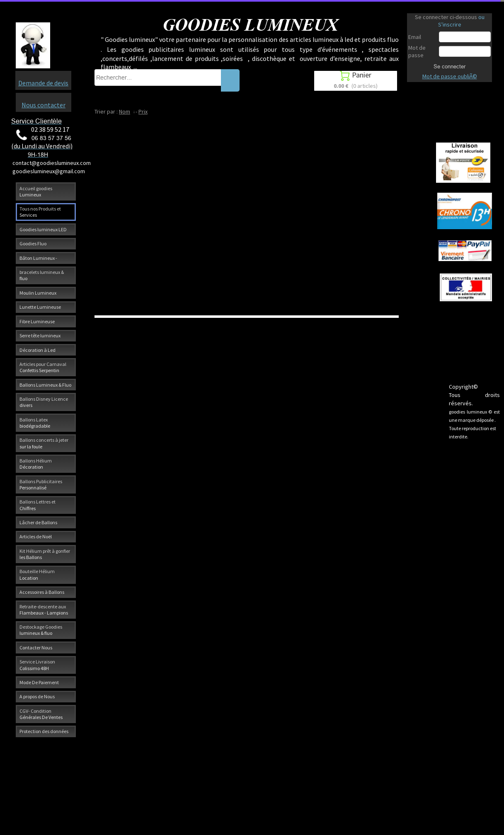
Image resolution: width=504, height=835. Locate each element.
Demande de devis (43, 83)
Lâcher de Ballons (38, 522)
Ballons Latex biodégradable (35, 423)
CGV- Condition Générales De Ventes (41, 714)
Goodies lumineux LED (43, 229)
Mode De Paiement (39, 682)
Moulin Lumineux (38, 293)
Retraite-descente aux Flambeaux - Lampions (44, 610)
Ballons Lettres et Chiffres (38, 505)
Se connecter (449, 66)
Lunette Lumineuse (40, 307)
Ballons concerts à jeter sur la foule (44, 443)
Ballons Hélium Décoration (36, 464)
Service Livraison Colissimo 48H (37, 665)
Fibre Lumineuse (37, 321)
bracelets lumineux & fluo (42, 275)
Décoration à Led (38, 350)
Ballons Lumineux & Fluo (45, 385)
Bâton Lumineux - (38, 258)
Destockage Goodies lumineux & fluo (41, 630)
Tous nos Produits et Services (40, 212)
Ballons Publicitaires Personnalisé (41, 484)
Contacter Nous (36, 647)
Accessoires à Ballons (42, 592)
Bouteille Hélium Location (37, 574)
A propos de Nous (37, 696)
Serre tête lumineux (40, 335)
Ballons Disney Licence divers (44, 402)
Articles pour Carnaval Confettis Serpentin (43, 367)
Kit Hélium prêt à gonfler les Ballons (45, 554)
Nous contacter (44, 105)
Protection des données (44, 731)
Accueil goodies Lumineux (36, 191)
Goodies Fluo (33, 243)
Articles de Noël (36, 536)
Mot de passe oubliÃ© (450, 76)
